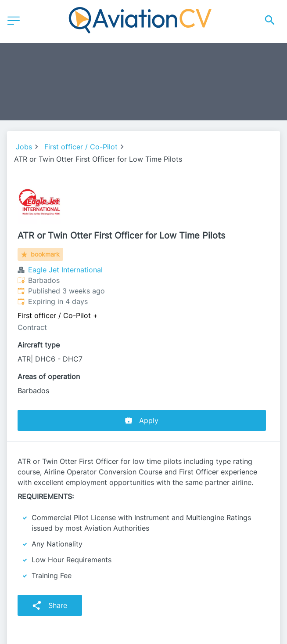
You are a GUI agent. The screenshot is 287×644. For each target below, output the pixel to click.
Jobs (24, 147)
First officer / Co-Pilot (81, 147)
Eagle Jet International (65, 270)
